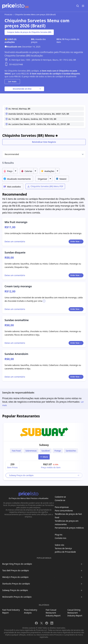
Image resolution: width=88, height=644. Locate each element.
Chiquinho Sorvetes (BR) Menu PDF (45, 186)
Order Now (76, 241)
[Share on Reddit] (47, 623)
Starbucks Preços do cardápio (16, 584)
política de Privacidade (65, 552)
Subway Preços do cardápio (15, 590)
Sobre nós (59, 545)
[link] (44, 432)
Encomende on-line (27, 89)
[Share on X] (42, 623)
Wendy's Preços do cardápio (15, 577)
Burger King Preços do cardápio (17, 564)
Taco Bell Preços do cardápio (16, 570)
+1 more (44, 457)
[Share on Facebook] (36, 623)
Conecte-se (60, 500)
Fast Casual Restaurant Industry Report (53, 613)
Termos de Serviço (63, 548)
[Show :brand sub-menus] (82, 564)
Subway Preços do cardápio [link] (44, 475)
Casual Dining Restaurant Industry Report (75, 613)
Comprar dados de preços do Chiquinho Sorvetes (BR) (29, 32)
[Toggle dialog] (15, 242)
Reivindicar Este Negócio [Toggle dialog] (44, 142)
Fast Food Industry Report (11, 611)
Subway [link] (44, 445)
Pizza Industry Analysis (31, 611)
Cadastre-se (60, 497)
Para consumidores (64, 511)
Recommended (12, 154)
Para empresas (62, 507)
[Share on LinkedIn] (52, 623)
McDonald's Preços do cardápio (17, 597)
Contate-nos (60, 538)
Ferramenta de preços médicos (69, 528)
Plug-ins (59, 535)
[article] (44, 452)
